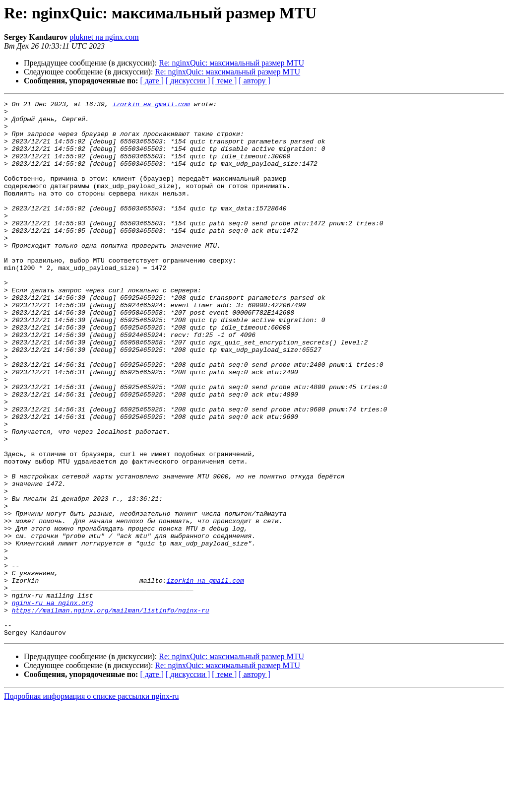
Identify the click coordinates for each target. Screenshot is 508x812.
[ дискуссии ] (188, 81)
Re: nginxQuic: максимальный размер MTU (231, 63)
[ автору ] (254, 81)
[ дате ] (152, 81)
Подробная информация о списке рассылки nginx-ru (92, 803)
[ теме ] (224, 81)
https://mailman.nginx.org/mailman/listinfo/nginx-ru (111, 713)
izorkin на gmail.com (151, 105)
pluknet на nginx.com (104, 37)
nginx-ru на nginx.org (53, 704)
